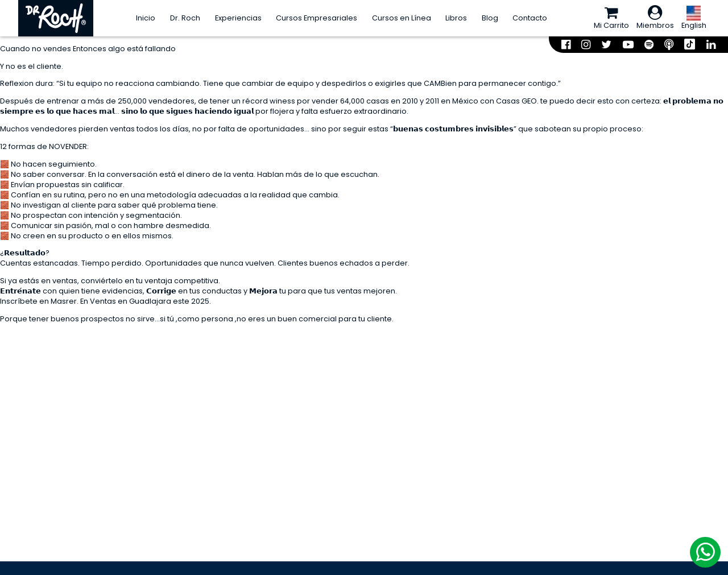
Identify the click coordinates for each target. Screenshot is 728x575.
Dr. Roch (185, 18)
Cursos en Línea (402, 18)
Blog (490, 18)
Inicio (146, 18)
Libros (456, 18)
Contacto (530, 18)
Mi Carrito (611, 18)
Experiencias (238, 18)
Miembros (655, 18)
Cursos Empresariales (317, 18)
